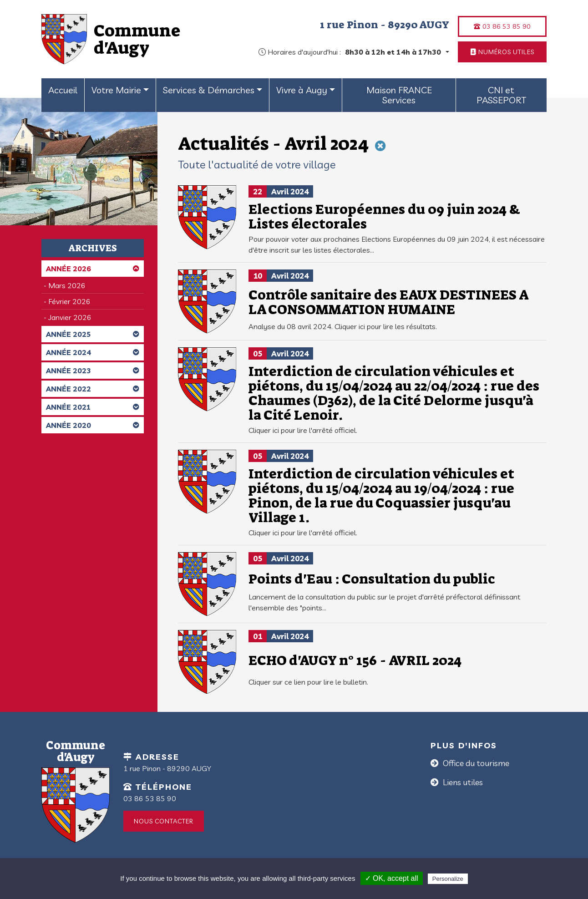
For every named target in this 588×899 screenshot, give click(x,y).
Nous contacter (164, 821)
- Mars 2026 (65, 285)
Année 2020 (93, 425)
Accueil (63, 90)
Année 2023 (93, 371)
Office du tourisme (475, 763)
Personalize (448, 879)
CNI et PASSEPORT (501, 95)
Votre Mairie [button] (116, 90)
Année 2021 (93, 407)
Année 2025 (93, 334)
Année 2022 (93, 389)
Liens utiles (462, 782)
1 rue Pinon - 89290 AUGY (385, 25)
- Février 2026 (67, 301)
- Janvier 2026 (68, 317)
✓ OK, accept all (392, 878)
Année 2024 (93, 352)
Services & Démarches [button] (209, 90)
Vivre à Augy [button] (302, 90)
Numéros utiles (502, 52)
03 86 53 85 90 (502, 26)
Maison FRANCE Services (399, 95)
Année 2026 (93, 269)
